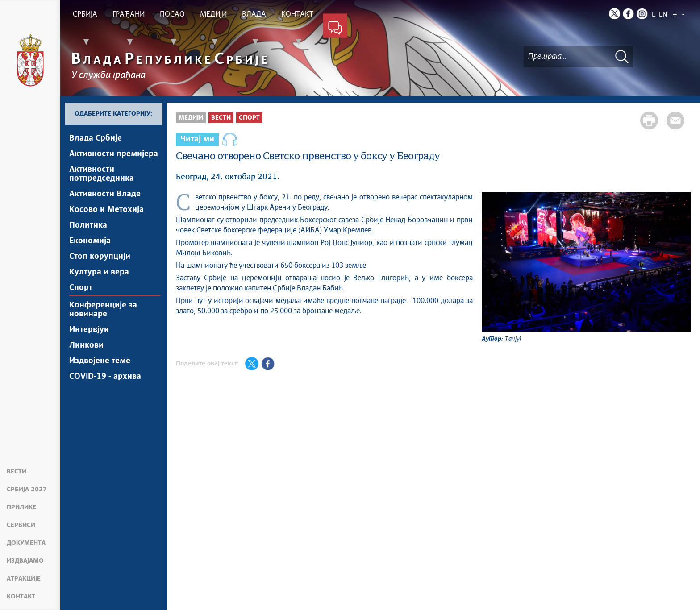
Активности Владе (105, 194)
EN (663, 15)
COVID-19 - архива (105, 377)
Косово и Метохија (106, 210)
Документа (26, 543)
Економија (90, 241)
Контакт (21, 597)
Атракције (24, 579)
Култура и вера (99, 272)
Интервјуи (89, 330)
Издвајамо (25, 561)
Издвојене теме (100, 361)
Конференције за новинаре (103, 310)
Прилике (21, 507)
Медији (191, 118)
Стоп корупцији (100, 257)
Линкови (86, 345)
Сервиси (21, 525)
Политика (88, 225)
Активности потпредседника (102, 174)
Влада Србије (96, 138)
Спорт (81, 288)
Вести (17, 472)
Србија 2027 (27, 490)
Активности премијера (114, 154)
